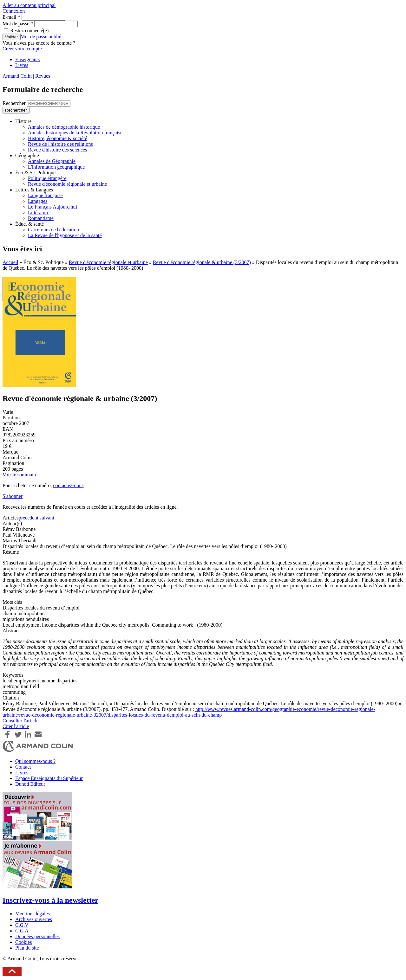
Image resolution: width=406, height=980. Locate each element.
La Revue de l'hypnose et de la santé (65, 235)
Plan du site (27, 948)
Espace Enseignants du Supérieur (49, 778)
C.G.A (22, 931)
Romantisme (41, 218)
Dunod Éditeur (30, 784)
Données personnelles (37, 936)
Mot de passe (18, 24)
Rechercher (15, 103)
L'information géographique (56, 167)
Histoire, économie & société (58, 138)
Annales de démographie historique (64, 127)
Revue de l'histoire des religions (60, 144)
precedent (29, 518)
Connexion (14, 11)
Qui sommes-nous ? (35, 761)
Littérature (39, 213)
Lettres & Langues (34, 190)
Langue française (45, 195)
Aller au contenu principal (29, 5)
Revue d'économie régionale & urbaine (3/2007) (202, 262)
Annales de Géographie (52, 161)
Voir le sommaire (20, 475)
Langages (38, 201)
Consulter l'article (21, 721)
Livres (22, 65)
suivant (47, 518)
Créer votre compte (22, 49)
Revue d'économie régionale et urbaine (67, 184)
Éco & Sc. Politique (35, 173)
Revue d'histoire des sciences (57, 150)
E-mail (11, 17)
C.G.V (22, 925)
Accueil (10, 262)
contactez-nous (68, 485)
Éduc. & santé (29, 224)
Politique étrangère (47, 178)
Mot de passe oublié (41, 37)
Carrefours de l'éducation (53, 230)
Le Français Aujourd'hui (52, 207)
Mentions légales (33, 914)
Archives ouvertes (34, 919)
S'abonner (13, 496)
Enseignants (27, 59)
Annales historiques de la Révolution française (75, 133)
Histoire (23, 121)
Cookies (23, 942)
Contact (23, 767)
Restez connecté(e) (29, 31)
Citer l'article (16, 726)
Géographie (27, 155)
